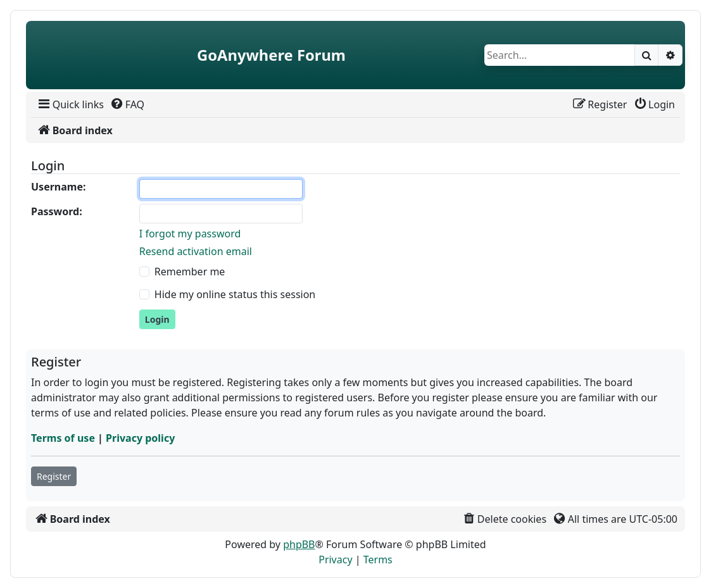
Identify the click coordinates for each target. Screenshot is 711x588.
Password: (57, 211)
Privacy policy (140, 438)
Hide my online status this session (235, 294)
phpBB (299, 544)
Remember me (190, 272)
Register (54, 476)
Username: (58, 187)
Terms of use (63, 438)
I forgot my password (190, 234)
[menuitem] (70, 104)
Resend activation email (196, 251)
